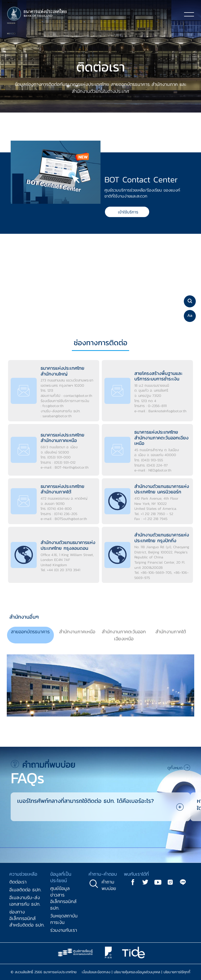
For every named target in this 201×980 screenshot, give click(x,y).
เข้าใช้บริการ (128, 212)
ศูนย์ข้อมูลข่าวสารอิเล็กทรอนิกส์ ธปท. (63, 898)
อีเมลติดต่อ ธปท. (25, 890)
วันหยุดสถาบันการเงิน (64, 919)
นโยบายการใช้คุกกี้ (177, 972)
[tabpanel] (100, 687)
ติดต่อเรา (18, 882)
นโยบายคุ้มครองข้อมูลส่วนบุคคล (137, 972)
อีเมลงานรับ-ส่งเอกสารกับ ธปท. (25, 901)
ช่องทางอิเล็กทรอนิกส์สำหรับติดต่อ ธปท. (27, 918)
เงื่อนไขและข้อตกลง (96, 972)
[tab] (30, 635)
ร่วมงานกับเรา (64, 930)
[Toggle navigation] (189, 14)
